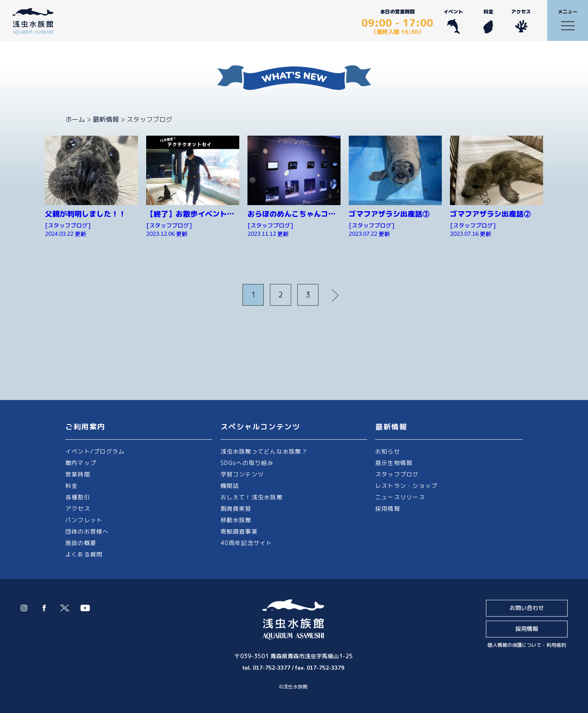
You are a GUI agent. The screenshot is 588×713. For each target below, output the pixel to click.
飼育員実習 (236, 508)
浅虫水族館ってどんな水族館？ (264, 451)
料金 (488, 21)
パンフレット (84, 520)
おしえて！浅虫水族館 (252, 497)
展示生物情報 (394, 463)
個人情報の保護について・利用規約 (527, 645)
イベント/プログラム (95, 451)
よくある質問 (84, 554)
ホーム (75, 119)
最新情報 (106, 119)
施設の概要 (81, 543)
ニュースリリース (400, 497)
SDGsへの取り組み (247, 463)
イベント (453, 21)
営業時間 (78, 474)
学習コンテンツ (242, 474)
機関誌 (230, 486)
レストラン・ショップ (406, 486)
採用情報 (388, 508)
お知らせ (388, 451)
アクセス (521, 21)
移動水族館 (236, 520)
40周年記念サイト (246, 543)
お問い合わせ (527, 608)
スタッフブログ (397, 474)
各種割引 (78, 497)
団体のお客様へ (87, 531)
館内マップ (81, 463)
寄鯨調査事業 (239, 531)
